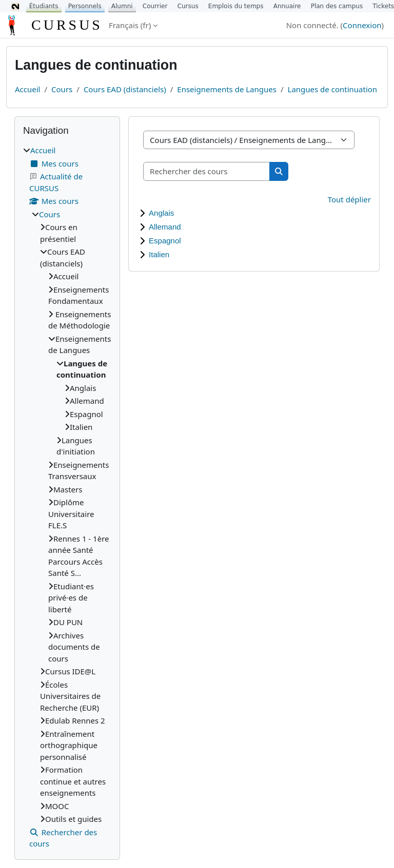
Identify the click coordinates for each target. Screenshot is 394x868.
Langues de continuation (333, 89)
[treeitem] (67, 497)
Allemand (165, 227)
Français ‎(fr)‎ (130, 25)
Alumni (122, 6)
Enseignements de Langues (227, 89)
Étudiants (44, 6)
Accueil (27, 89)
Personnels (85, 6)
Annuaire (287, 6)
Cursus (188, 6)
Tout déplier (349, 199)
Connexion (362, 25)
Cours (62, 89)
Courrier (155, 6)
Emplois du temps (236, 6)
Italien (159, 254)
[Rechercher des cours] (207, 171)
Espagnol (165, 241)
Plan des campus (337, 6)
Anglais (161, 213)
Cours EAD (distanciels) (125, 89)
